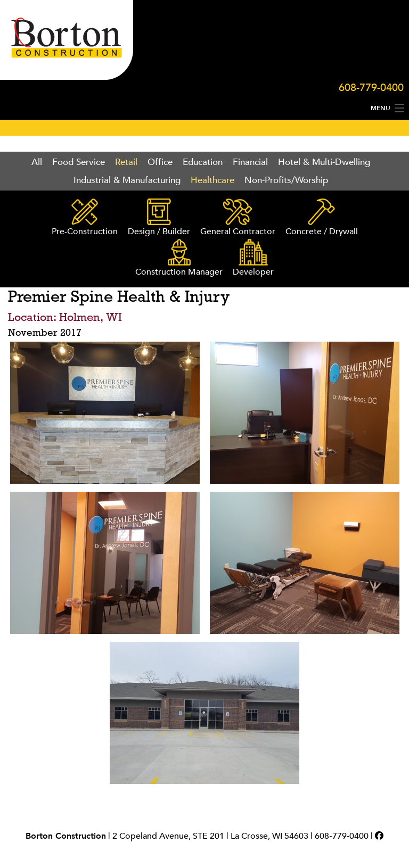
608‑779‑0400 (342, 836)
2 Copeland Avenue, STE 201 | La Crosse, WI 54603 (210, 836)
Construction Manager (179, 258)
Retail (126, 162)
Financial (250, 162)
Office (160, 162)
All (37, 162)
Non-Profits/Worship (286, 180)
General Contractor (238, 218)
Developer (253, 258)
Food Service (79, 162)
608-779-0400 (371, 88)
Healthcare (212, 180)
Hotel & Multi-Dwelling (324, 162)
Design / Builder (159, 218)
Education (203, 162)
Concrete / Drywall (322, 218)
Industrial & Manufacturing (127, 180)
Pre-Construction (85, 218)
